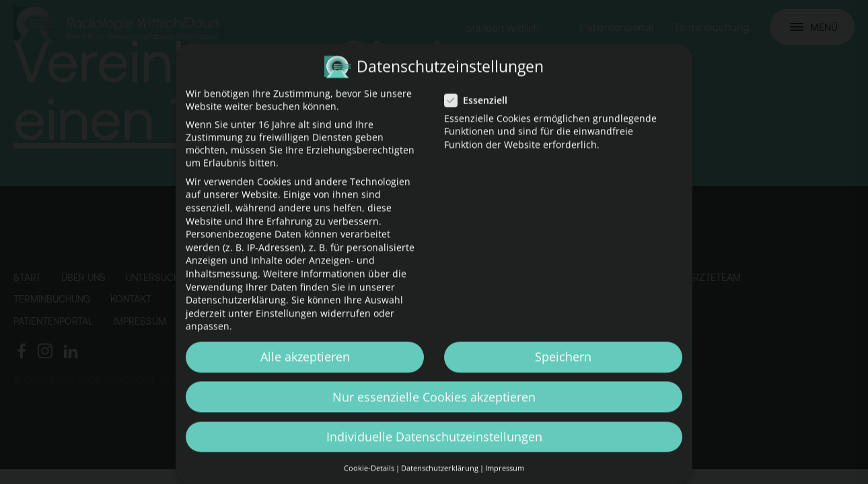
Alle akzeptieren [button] (305, 369)
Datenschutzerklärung (236, 312)
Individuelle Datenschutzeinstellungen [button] (434, 449)
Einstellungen (287, 326)
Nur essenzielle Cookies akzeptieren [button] (434, 409)
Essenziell (480, 113)
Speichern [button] (563, 369)
